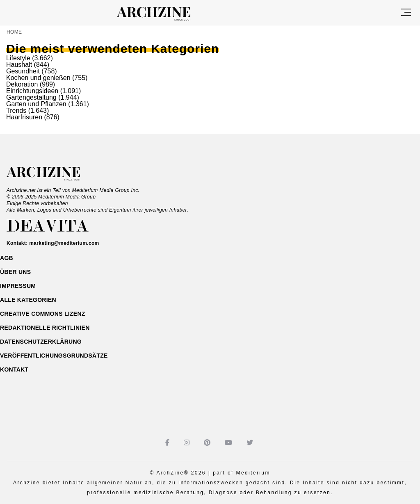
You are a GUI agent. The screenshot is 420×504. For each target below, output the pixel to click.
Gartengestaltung (31, 97)
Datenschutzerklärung (41, 342)
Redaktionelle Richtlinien (45, 328)
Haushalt (19, 65)
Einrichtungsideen (32, 91)
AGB (7, 258)
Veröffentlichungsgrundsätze (54, 356)
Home (14, 32)
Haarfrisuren (24, 117)
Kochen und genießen (38, 78)
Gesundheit (23, 71)
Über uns (15, 272)
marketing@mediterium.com (64, 243)
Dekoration (22, 84)
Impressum (18, 286)
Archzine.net (51, 174)
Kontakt (14, 369)
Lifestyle (18, 58)
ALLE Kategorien (28, 300)
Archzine (161, 14)
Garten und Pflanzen (36, 104)
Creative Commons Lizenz (43, 314)
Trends (16, 111)
